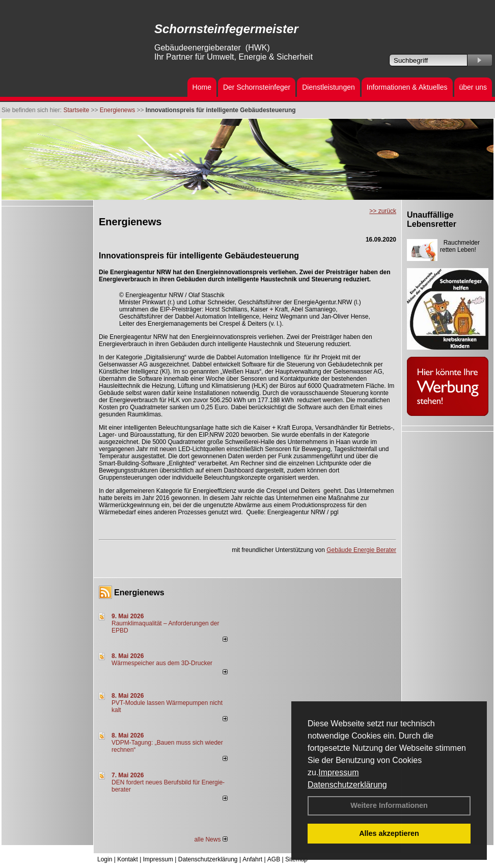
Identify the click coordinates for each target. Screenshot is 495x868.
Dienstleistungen (328, 87)
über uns (473, 87)
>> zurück (383, 211)
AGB (274, 859)
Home (202, 87)
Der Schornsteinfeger (257, 87)
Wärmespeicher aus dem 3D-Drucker (162, 663)
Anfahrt (252, 859)
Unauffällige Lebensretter (432, 219)
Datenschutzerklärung (347, 785)
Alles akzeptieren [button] (389, 833)
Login (105, 859)
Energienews (139, 593)
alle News (211, 839)
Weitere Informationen (389, 805)
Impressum (338, 772)
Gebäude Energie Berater (361, 550)
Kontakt (128, 859)
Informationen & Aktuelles (407, 87)
